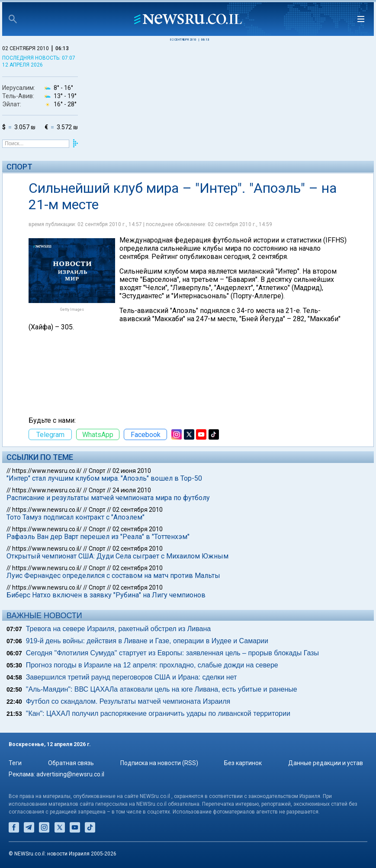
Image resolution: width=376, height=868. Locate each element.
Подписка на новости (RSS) (159, 763)
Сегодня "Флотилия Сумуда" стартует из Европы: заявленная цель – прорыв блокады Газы (172, 653)
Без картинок (243, 763)
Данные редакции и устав (326, 763)
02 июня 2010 (132, 471)
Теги (15, 763)
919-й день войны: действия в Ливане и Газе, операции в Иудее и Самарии (147, 641)
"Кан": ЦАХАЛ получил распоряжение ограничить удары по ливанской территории (158, 713)
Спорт (19, 167)
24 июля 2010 (132, 490)
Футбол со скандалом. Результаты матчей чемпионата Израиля (128, 701)
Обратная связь (71, 763)
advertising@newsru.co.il (70, 774)
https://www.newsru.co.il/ (47, 471)
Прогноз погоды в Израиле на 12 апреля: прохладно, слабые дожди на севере (152, 665)
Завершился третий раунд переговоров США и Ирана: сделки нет (132, 677)
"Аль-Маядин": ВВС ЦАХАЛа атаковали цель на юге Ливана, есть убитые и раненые (162, 689)
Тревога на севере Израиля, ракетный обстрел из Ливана (118, 629)
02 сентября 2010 (138, 510)
